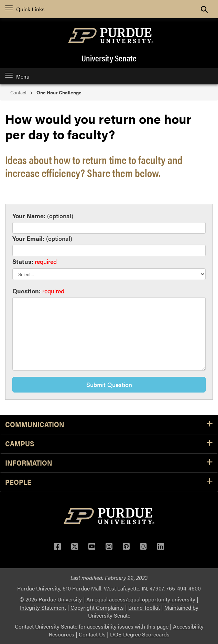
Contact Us (92, 634)
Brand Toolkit (144, 607)
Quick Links (25, 9)
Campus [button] (109, 444)
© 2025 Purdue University (51, 599)
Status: (23, 261)
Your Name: (29, 216)
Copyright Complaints (97, 607)
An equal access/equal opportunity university (141, 599)
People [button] (109, 482)
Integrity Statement (43, 607)
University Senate (109, 58)
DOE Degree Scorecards (140, 634)
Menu (17, 76)
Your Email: (28, 238)
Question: (26, 291)
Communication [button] (109, 425)
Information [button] (109, 463)
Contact (18, 92)
